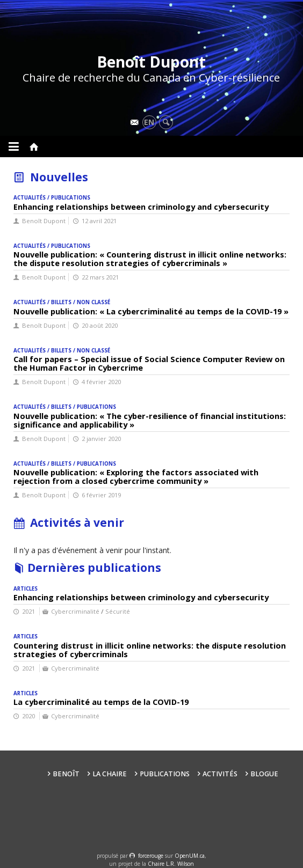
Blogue (264, 774)
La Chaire (110, 774)
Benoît (66, 774)
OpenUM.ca (190, 856)
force (151, 856)
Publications (165, 774)
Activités (220, 774)
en (149, 122)
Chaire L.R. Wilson (171, 864)
